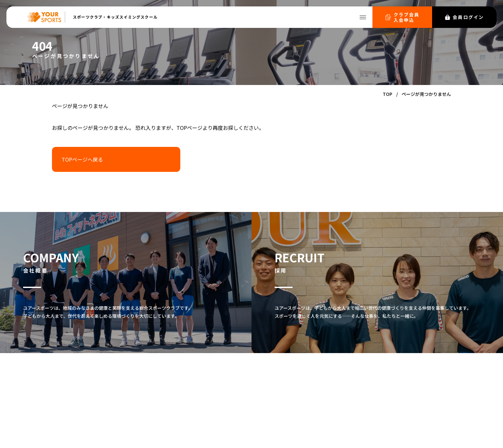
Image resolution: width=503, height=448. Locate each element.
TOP (388, 94)
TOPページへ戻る (82, 159)
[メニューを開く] (363, 17)
